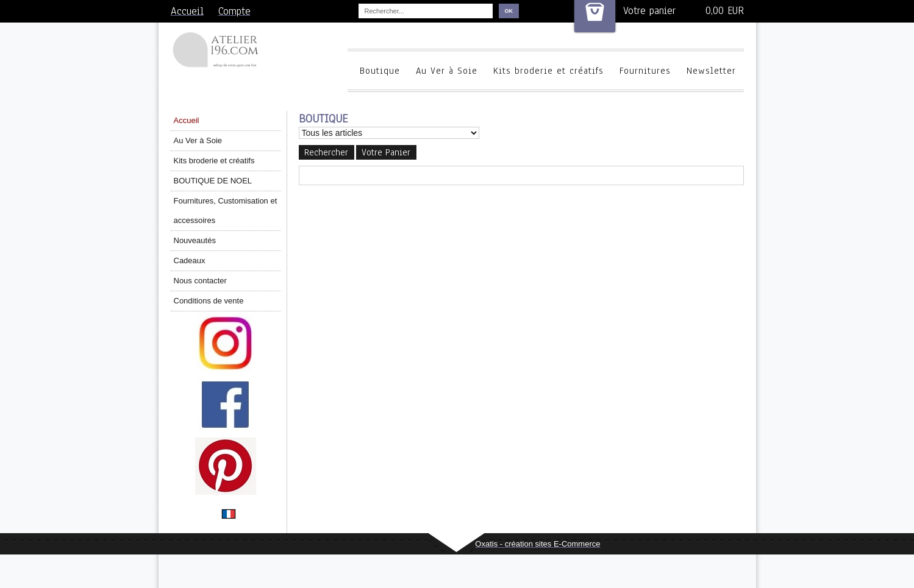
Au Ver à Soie (447, 71)
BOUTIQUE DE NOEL (213, 181)
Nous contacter (200, 281)
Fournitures (645, 71)
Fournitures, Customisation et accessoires (226, 211)
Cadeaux (190, 260)
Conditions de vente (209, 301)
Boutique (380, 71)
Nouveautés (195, 240)
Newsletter (711, 71)
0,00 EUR (725, 11)
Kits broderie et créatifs (548, 71)
